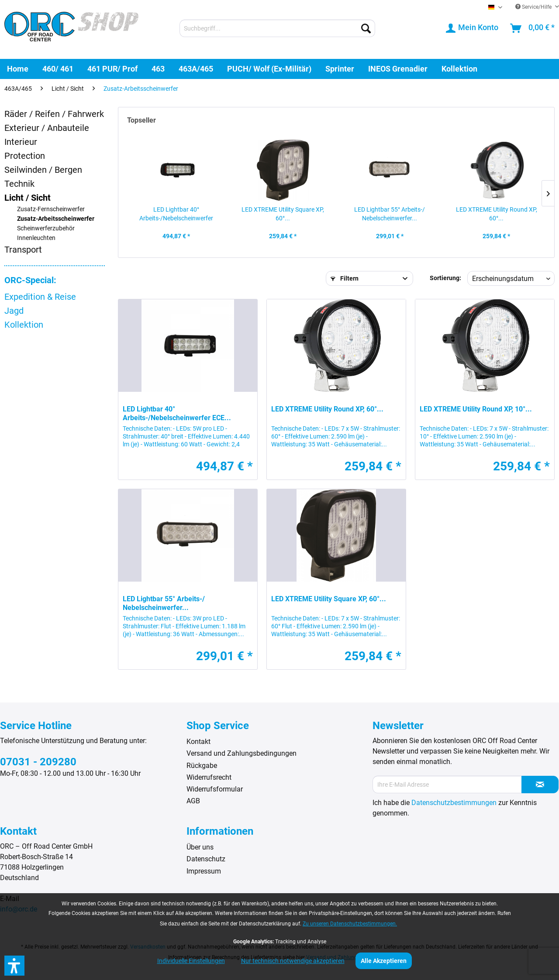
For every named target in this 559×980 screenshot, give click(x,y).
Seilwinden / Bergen (43, 170)
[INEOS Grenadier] (398, 69)
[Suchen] (366, 28)
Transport (23, 250)
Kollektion (24, 325)
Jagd (14, 311)
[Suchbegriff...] (277, 28)
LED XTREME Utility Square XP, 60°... (283, 214)
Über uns (200, 847)
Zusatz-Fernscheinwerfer (51, 209)
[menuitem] (277, 28)
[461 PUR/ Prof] (112, 69)
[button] (14, 966)
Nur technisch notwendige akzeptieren (293, 961)
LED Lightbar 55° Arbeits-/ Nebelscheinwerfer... (390, 214)
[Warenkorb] (533, 28)
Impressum (204, 871)
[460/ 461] (58, 69)
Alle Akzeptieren (384, 961)
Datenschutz (206, 859)
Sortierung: (445, 278)
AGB (193, 801)
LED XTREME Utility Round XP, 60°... (497, 214)
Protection (25, 156)
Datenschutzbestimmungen (454, 803)
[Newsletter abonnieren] (540, 785)
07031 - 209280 (38, 762)
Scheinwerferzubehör (46, 228)
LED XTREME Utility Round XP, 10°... (476, 409)
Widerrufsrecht (209, 777)
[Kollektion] (459, 69)
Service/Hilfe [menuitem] (534, 7)
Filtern (345, 278)
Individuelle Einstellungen (191, 961)
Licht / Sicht (28, 198)
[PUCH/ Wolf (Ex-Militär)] (269, 69)
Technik (19, 184)
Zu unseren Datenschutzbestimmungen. (350, 924)
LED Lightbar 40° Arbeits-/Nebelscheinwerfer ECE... (176, 214)
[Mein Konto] (473, 28)
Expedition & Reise (40, 297)
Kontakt (198, 742)
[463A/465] (196, 69)
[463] (158, 69)
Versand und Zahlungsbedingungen (242, 753)
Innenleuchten (36, 238)
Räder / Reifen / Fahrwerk (54, 114)
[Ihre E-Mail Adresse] (447, 785)
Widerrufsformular (215, 789)
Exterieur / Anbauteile (47, 128)
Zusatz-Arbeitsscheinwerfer (56, 219)
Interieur (21, 142)
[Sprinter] (340, 69)
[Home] (18, 69)
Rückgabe (202, 766)
